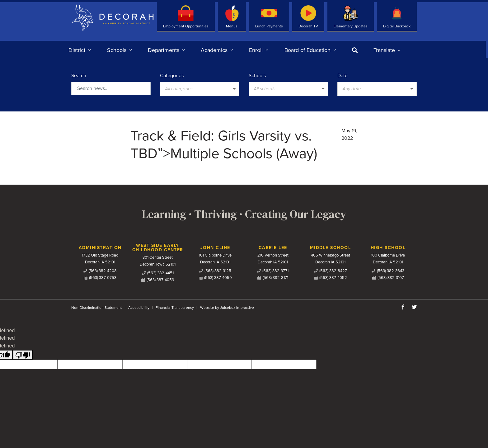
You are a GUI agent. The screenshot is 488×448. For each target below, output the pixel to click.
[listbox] (387, 50)
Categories (172, 76)
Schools (257, 76)
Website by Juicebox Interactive (227, 308)
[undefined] (23, 355)
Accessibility (139, 308)
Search (79, 76)
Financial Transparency (175, 308)
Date (343, 76)
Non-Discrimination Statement (97, 308)
